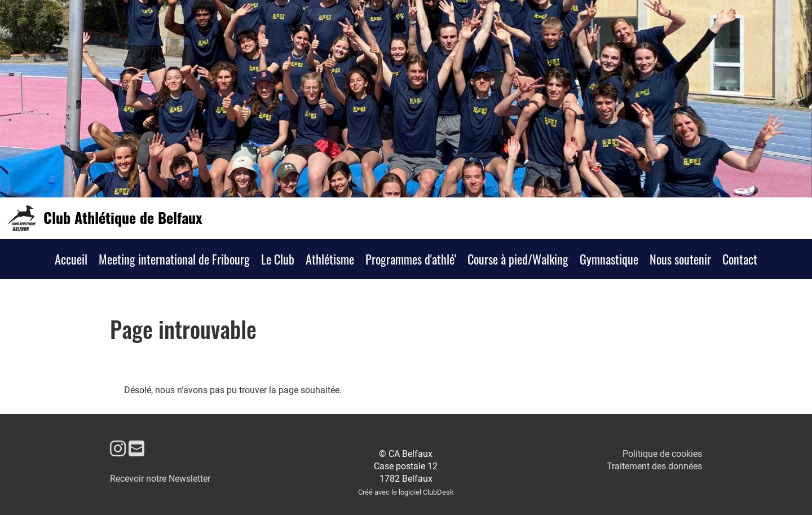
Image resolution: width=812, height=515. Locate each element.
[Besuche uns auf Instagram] (118, 449)
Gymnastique (609, 259)
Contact (740, 259)
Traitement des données (654, 466)
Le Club (278, 259)
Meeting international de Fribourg (174, 259)
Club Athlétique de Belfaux (123, 218)
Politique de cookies (662, 454)
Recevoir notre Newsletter (160, 479)
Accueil (71, 259)
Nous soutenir (680, 259)
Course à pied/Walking (518, 259)
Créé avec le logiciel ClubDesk (406, 492)
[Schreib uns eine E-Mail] (136, 449)
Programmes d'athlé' (411, 259)
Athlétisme (330, 259)
